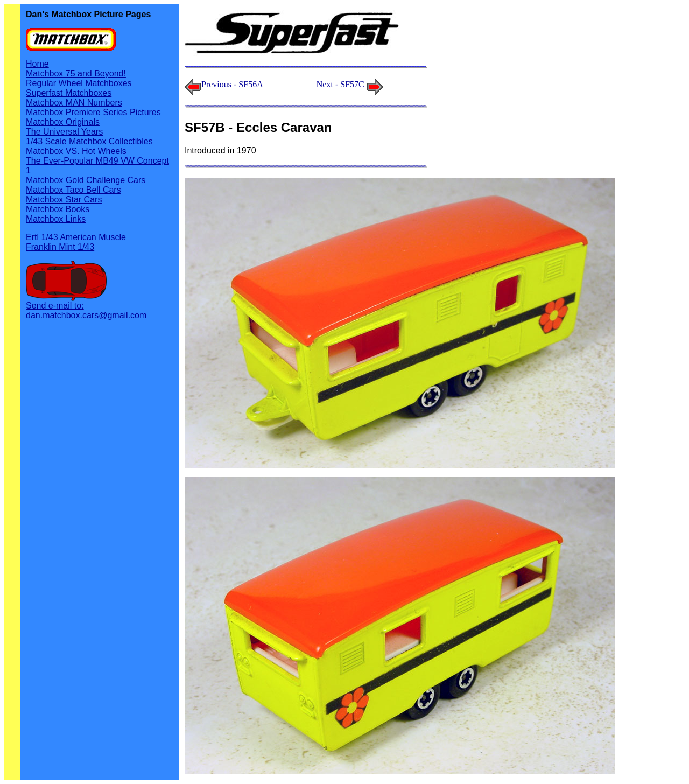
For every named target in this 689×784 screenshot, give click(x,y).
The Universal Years (64, 132)
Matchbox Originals (63, 122)
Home (37, 64)
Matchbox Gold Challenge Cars (86, 180)
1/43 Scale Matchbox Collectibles (89, 141)
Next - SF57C (350, 84)
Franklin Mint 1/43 (60, 247)
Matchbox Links (56, 219)
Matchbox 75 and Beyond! (76, 73)
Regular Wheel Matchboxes (79, 83)
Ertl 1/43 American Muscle (76, 237)
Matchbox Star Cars (64, 199)
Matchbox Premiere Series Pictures (93, 112)
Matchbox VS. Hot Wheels (76, 151)
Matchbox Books (58, 209)
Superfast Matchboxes (69, 93)
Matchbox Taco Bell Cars (73, 190)
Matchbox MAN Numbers (74, 103)
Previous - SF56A (232, 84)
